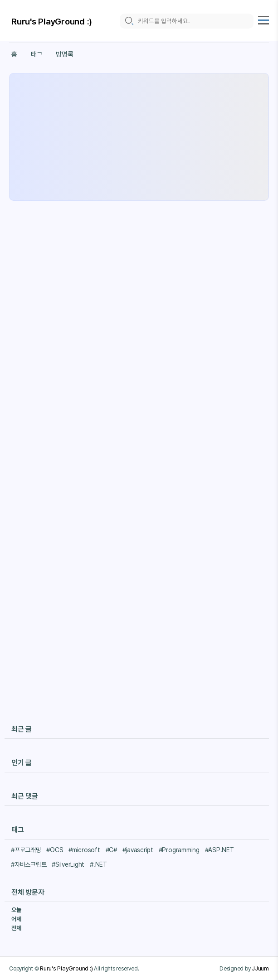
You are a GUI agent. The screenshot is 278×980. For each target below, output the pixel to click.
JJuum (260, 968)
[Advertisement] (139, 137)
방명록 (64, 54)
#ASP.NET (219, 850)
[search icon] (129, 21)
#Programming (179, 850)
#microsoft (84, 850)
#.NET (98, 864)
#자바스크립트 (29, 864)
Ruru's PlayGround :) (52, 22)
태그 (37, 54)
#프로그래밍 (26, 850)
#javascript (138, 850)
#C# (111, 850)
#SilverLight (68, 864)
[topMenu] (263, 19)
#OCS (55, 850)
